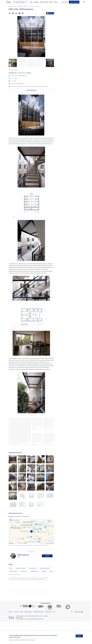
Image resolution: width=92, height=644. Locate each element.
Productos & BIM (44, 2)
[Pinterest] (23, 13)
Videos (56, 2)
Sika (19, 86)
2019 (15, 81)
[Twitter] (13, 13)
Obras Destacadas (33, 591)
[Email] (19, 13)
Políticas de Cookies (15, 637)
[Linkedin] (16, 13)
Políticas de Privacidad (50, 635)
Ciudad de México (36, 140)
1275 (15, 78)
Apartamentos (13, 73)
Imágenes (36, 2)
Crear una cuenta (74, 2)
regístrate (32, 640)
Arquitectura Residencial (45, 591)
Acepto (79, 636)
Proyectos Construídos (21, 591)
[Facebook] (10, 13)
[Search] (22, 2)
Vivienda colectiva (14, 594)
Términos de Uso (38, 635)
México (29, 73)
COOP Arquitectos (22, 76)
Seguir (47, 578)
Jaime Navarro (21, 84)
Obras (31, 2)
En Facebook (44, 594)
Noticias (51, 2)
